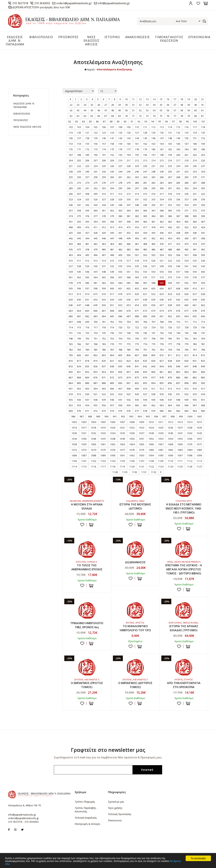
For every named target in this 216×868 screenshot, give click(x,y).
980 (162, 411)
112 (153, 127)
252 (186, 172)
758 (153, 339)
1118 (113, 467)
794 (170, 350)
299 (153, 188)
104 (87, 127)
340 (71, 205)
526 (203, 261)
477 (79, 250)
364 (129, 211)
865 (195, 372)
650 (104, 305)
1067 (161, 444)
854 (104, 372)
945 (153, 400)
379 (112, 216)
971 (87, 411)
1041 (180, 433)
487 (162, 250)
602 (129, 289)
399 (137, 222)
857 (129, 372)
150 (186, 138)
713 (203, 322)
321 (195, 194)
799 (71, 355)
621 (145, 294)
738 (129, 333)
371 (186, 211)
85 (90, 122)
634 (112, 300)
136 (71, 138)
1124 (170, 467)
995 (148, 417)
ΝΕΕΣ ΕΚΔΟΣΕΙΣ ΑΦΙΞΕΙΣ (91, 41)
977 (137, 411)
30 (126, 105)
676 (178, 311)
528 (79, 266)
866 (203, 372)
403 (170, 222)
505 (170, 255)
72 (140, 116)
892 (137, 383)
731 (71, 333)
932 (186, 394)
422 (186, 227)
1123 (161, 467)
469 (153, 244)
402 (162, 222)
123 (104, 133)
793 (162, 350)
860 (153, 372)
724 (153, 328)
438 (178, 233)
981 (170, 411)
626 (186, 294)
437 (170, 233)
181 (162, 150)
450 (137, 239)
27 (106, 105)
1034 (113, 433)
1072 (74, 450)
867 (71, 378)
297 (137, 188)
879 (170, 378)
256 (79, 177)
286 (186, 183)
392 (79, 222)
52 (140, 111)
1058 (74, 444)
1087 (84, 456)
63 (78, 116)
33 (147, 105)
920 (87, 394)
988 (90, 417)
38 (182, 105)
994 (140, 417)
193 (120, 155)
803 (104, 355)
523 (178, 261)
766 (79, 344)
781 (203, 344)
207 (96, 161)
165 (170, 144)
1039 (161, 433)
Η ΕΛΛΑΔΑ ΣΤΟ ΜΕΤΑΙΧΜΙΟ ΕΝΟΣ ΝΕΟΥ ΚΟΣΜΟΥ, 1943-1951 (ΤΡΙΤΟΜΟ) (184, 509)
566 (112, 278)
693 (178, 316)
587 (145, 283)
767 (87, 344)
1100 (74, 461)
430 (112, 233)
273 (79, 183)
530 (96, 266)
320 (186, 194)
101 (203, 122)
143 (129, 138)
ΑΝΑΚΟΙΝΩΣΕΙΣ (137, 37)
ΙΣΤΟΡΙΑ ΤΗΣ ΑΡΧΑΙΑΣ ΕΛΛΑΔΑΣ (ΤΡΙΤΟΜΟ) (184, 629)
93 (146, 122)
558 (186, 272)
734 (96, 333)
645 (203, 300)
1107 (142, 461)
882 (195, 378)
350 (153, 205)
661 (195, 305)
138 (87, 138)
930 (170, 394)
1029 (199, 428)
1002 (74, 422)
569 (137, 278)
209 (112, 161)
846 (178, 367)
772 (129, 344)
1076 (113, 450)
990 (106, 417)
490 (186, 250)
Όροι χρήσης (115, 808)
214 (153, 161)
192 (112, 155)
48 (113, 111)
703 (120, 322)
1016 (74, 428)
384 (153, 216)
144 (137, 138)
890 (120, 383)
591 (178, 283)
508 (195, 255)
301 (170, 188)
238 (71, 172)
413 (112, 227)
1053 (161, 439)
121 (87, 133)
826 (153, 361)
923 (112, 394)
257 (87, 177)
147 (162, 138)
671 (137, 311)
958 (120, 405)
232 (162, 166)
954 (87, 405)
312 (120, 194)
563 (87, 278)
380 (120, 216)
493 (71, 255)
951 (203, 400)
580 (87, 283)
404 (178, 222)
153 (71, 144)
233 (170, 166)
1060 (93, 444)
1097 (180, 456)
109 (129, 127)
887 (96, 383)
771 (120, 344)
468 (145, 244)
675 (170, 311)
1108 (151, 461)
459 (71, 244)
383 (145, 216)
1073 (84, 450)
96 (167, 122)
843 (153, 367)
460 (79, 244)
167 (186, 144)
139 (96, 138)
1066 (151, 444)
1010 (151, 422)
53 (147, 111)
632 (96, 300)
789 (129, 350)
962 (153, 405)
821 (112, 361)
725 (162, 328)
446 (104, 239)
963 (162, 405)
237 (203, 166)
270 (195, 177)
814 (195, 355)
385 (162, 216)
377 (96, 216)
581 (96, 283)
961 (145, 405)
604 (145, 289)
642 (178, 300)
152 (203, 138)
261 (120, 177)
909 (137, 389)
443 (79, 239)
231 (153, 166)
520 (153, 261)
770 (112, 344)
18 (182, 99)
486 (153, 250)
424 (203, 227)
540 (178, 266)
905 (104, 389)
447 (112, 239)
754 (120, 339)
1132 (154, 472)
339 (203, 200)
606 (162, 289)
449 (129, 239)
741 (153, 333)
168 (195, 144)
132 (178, 133)
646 (71, 305)
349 (145, 205)
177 (129, 150)
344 (104, 205)
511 (79, 261)
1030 (74, 433)
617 (112, 294)
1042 (190, 433)
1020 (113, 428)
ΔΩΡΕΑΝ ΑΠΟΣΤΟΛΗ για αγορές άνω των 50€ (41, 7)
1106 (132, 461)
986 (73, 417)
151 (195, 138)
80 (196, 116)
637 (137, 300)
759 (162, 339)
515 (112, 261)
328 (112, 200)
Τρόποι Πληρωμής (85, 802)
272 (71, 183)
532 (112, 266)
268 (178, 177)
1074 (93, 450)
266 (162, 177)
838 (112, 367)
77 (175, 116)
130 (162, 133)
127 (137, 133)
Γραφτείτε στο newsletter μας (108, 750)
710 (178, 322)
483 (129, 250)
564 (96, 278)
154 (79, 144)
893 (145, 383)
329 (120, 200)
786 (104, 350)
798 (203, 350)
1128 (115, 472)
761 (178, 339)
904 (96, 389)
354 (186, 205)
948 (178, 400)
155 (87, 144)
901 (71, 389)
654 (137, 305)
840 (129, 367)
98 (180, 122)
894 (153, 383)
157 (104, 144)
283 (162, 183)
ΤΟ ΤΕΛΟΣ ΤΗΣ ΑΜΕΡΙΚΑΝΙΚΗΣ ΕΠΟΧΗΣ (87, 567)
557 (178, 272)
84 (84, 122)
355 (195, 205)
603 (137, 289)
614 (87, 294)
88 (111, 122)
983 (186, 411)
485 (145, 250)
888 (104, 383)
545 (79, 272)
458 (203, 239)
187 (71, 155)
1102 (93, 461)
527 (71, 266)
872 (112, 378)
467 (137, 244)
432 (129, 233)
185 (195, 150)
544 (71, 272)
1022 (132, 428)
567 (120, 278)
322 (203, 194)
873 (120, 378)
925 (129, 394)
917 (203, 389)
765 (71, 344)
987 (82, 417)
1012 (170, 422)
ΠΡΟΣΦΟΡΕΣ (68, 37)
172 (87, 150)
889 (112, 383)
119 (71, 133)
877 (153, 378)
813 (186, 355)
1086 (74, 456)
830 (186, 361)
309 (96, 194)
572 (162, 278)
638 (145, 300)
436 (162, 233)
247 (145, 172)
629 (71, 300)
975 (120, 411)
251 (178, 172)
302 (178, 188)
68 (113, 116)
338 (195, 200)
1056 (190, 439)
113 (162, 127)
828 (170, 361)
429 (104, 233)
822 (120, 361)
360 (96, 211)
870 (96, 378)
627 (195, 294)
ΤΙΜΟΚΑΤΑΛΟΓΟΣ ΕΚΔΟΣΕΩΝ (169, 39)
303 (186, 188)
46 (99, 111)
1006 (113, 422)
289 (71, 188)
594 (203, 283)
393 (87, 222)
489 (178, 250)
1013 (180, 422)
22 (71, 105)
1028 (190, 428)
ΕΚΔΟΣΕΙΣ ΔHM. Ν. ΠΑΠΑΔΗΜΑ (15, 41)
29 (119, 105)
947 (170, 400)
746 (195, 333)
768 (96, 344)
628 (203, 294)
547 (96, 272)
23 (78, 105)
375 (79, 216)
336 (178, 200)
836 (96, 367)
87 (104, 122)
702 (112, 322)
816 (71, 361)
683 (96, 316)
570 (145, 278)
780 (195, 344)
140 (104, 138)
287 (195, 183)
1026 (170, 428)
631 (87, 300)
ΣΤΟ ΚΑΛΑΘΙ (91, 525)
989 (98, 417)
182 (170, 150)
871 (104, 378)
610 (195, 289)
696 (203, 316)
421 (178, 227)
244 (120, 172)
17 (175, 99)
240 (87, 172)
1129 (125, 472)
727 (178, 328)
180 (153, 150)
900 (203, 383)
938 (96, 400)
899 (195, 383)
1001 (199, 417)
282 (153, 183)
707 (153, 322)
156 (96, 144)
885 (79, 383)
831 (195, 361)
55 (161, 111)
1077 (122, 450)
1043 (199, 433)
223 (87, 166)
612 (71, 294)
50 (126, 111)
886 (87, 383)
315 (145, 194)
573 (170, 278)
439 (186, 233)
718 (104, 328)
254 (203, 172)
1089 (103, 456)
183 (178, 150)
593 (195, 283)
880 (178, 378)
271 (203, 177)
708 (162, 322)
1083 (180, 450)
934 (203, 394)
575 (186, 278)
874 (129, 378)
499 (120, 255)
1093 (142, 456)
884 (71, 383)
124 (112, 133)
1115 (84, 467)
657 (162, 305)
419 (162, 227)
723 (145, 328)
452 (153, 239)
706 (145, 322)
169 (203, 144)
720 (120, 328)
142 (120, 138)
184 (186, 150)
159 (120, 144)
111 (145, 127)
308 (87, 194)
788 (120, 350)
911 (153, 389)
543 (203, 266)
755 (129, 339)
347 (129, 205)
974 (112, 411)
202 (195, 155)
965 (178, 405)
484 (137, 250)
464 (112, 244)
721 (129, 328)
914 (178, 389)
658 (170, 305)
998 (173, 417)
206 (87, 161)
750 (87, 339)
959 (129, 405)
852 (87, 372)
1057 (199, 439)
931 (178, 394)
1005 (103, 422)
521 (162, 261)
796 (186, 350)
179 (145, 150)
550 (120, 272)
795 (178, 350)
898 (186, 383)
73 (147, 116)
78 (182, 116)
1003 (84, 422)
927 (145, 394)
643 (186, 300)
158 (112, 144)
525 (195, 261)
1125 (180, 467)
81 (202, 116)
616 (104, 294)
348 (137, 205)
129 (153, 133)
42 (71, 111)
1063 (122, 444)
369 (170, 211)
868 (79, 378)
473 (186, 244)
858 (137, 372)
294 (112, 188)
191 (104, 155)
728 (186, 328)
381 (129, 216)
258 (96, 177)
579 (79, 283)
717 (96, 328)
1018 (93, 428)
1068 (170, 444)
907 (120, 389)
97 (173, 122)
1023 (142, 428)
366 (145, 211)
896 (170, 383)
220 (203, 161)
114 (170, 127)
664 (79, 311)
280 (137, 183)
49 (119, 111)
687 (129, 316)
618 (120, 294)
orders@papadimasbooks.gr (75, 3)
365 (137, 211)
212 (137, 161)
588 (153, 283)
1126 (190, 467)
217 (178, 161)
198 (162, 155)
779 (186, 344)
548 (104, 272)
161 (137, 144)
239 (79, 172)
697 (71, 322)
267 (170, 177)
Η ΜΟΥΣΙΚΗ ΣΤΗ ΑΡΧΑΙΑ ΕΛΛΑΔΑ (87, 507)
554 (153, 272)
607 (170, 289)
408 (71, 227)
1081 (161, 450)
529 (87, 266)
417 (145, 227)
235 (186, 166)
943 (137, 400)
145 (145, 138)
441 (203, 233)
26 (99, 105)
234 (178, 166)
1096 (170, 456)
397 (120, 222)
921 (96, 394)
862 (170, 372)
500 (129, 255)
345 (112, 205)
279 (129, 183)
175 (112, 150)
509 (203, 255)
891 (129, 383)
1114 (74, 467)
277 (112, 183)
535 (137, 266)
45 (92, 111)
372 (195, 211)
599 (104, 289)
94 (153, 122)
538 (162, 266)
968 (203, 405)
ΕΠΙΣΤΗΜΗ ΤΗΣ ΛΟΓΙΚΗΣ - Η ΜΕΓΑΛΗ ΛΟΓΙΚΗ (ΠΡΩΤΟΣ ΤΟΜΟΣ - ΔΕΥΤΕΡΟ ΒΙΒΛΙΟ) (184, 570)
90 (125, 122)
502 (145, 255)
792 (153, 350)
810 (162, 355)
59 (189, 111)
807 (137, 355)
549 (112, 272)
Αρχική (89, 70)
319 (178, 194)
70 (126, 116)
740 (145, 333)
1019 (103, 428)
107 (112, 127)
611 (203, 289)
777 (170, 344)
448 (120, 239)
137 (79, 138)
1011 (161, 422)
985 (203, 411)
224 (96, 166)
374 (71, 216)
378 (104, 216)
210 (120, 161)
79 (189, 116)
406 (195, 222)
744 (178, 333)
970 (79, 411)
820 (104, 361)
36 (168, 105)
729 (195, 328)
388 (186, 216)
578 (71, 283)
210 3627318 (20, 3)
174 (104, 150)
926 (137, 394)
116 (186, 127)
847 (186, 367)
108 (120, 127)
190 (96, 155)
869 (87, 378)
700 (96, 322)
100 (195, 122)
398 (129, 222)
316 (153, 194)
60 (196, 111)
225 (104, 166)
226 (112, 166)
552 (137, 272)
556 (170, 272)
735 (104, 333)
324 (79, 200)
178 (137, 150)
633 (104, 300)
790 (137, 350)
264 (145, 177)
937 (87, 400)
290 (79, 188)
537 (153, 266)
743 (170, 333)
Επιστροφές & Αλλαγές (87, 824)
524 (186, 261)
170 (71, 150)
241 (96, 172)
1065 (142, 444)
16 (168, 99)
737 (120, 333)
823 (129, 361)
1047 (103, 439)
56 (168, 111)
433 (137, 233)
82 (70, 122)
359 (87, 211)
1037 (142, 433)
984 (195, 411)
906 (112, 389)
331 (137, 200)
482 (120, 250)
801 (87, 355)
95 (160, 122)
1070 (190, 444)
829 (178, 361)
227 (120, 166)
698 (79, 322)
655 (145, 305)
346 (120, 205)
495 (87, 255)
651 (112, 305)
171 (79, 150)
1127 (199, 467)
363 (120, 211)
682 (87, 316)
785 (96, 350)
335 (170, 200)
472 (178, 244)
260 (112, 177)
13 (147, 99)
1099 (199, 456)
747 (203, 333)
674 (162, 311)
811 (170, 355)
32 (140, 105)
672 (145, 311)
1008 (132, 422)
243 (112, 172)
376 (87, 216)
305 (203, 188)
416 (137, 227)
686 (120, 316)
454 (170, 239)
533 (120, 266)
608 (178, 289)
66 (99, 116)
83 (77, 122)
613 (79, 294)
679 (203, 311)
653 (129, 305)
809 (153, 355)
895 (162, 383)
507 (186, 255)
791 (145, 350)
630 (79, 300)
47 (106, 111)
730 (203, 328)
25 (92, 105)
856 (120, 372)
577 (203, 278)
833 (71, 367)
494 (79, 255)
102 (71, 127)
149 (178, 138)
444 (87, 239)
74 (154, 116)
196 (145, 155)
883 (203, 378)
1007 (122, 422)
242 (104, 172)
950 (195, 400)
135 (203, 133)
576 (195, 278)
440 (195, 233)
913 (170, 389)
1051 (142, 439)
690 (153, 316)
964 (170, 405)
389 (195, 216)
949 (186, 400)
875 (137, 378)
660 (186, 305)
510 (71, 261)
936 (79, 400)
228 (129, 166)
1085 (199, 450)
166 (178, 144)
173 (96, 150)
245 (129, 172)
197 (153, 155)
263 (137, 177)
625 (178, 294)
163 (153, 144)
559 (195, 272)
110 (137, 127)
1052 (151, 439)
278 (120, 183)
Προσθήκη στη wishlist (82, 525)
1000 (190, 417)
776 (162, 344)
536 (145, 266)
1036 (132, 433)
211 (129, 161)
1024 (151, 428)
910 (145, 389)
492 (203, 250)
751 (96, 339)
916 (195, 389)
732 (79, 333)
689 (145, 316)
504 (162, 255)
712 (195, 322)
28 (113, 105)
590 (170, 283)
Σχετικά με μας (116, 802)
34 (154, 105)
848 (195, 367)
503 (153, 255)
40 (196, 105)
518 (137, 261)
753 (112, 339)
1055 (180, 439)
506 (178, 255)
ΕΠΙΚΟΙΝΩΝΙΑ (199, 37)
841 (137, 367)
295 (120, 188)
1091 (122, 456)
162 (145, 144)
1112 (190, 461)
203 (203, 155)
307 (79, 194)
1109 (161, 461)
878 (162, 378)
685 (112, 316)
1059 (84, 444)
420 (170, 227)
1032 (93, 433)
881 (186, 378)
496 (96, 255)
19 (189, 99)
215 (162, 161)
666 (96, 311)
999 (181, 417)
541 (186, 266)
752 (104, 339)
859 (145, 372)
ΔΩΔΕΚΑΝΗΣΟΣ (135, 562)
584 (120, 283)
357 (71, 211)
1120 (132, 467)
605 (153, 289)
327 (104, 200)
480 (104, 250)
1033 (103, 433)
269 (186, 177)
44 (85, 111)
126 (129, 133)
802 (96, 355)
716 (87, 328)
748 (71, 339)
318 (170, 194)
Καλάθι (206, 3)
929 (162, 394)
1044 (74, 439)
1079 (142, 450)
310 (104, 194)
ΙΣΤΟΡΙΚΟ (112, 37)
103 (79, 127)
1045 (84, 439)
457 (195, 239)
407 (203, 222)
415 (129, 227)
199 (170, 155)
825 (145, 361)
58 (182, 111)
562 (79, 278)
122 (96, 133)
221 (71, 166)
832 (203, 361)
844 (162, 367)
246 (137, 172)
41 (202, 105)
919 (79, 394)
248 (153, 172)
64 (85, 116)
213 (145, 161)
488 (170, 250)
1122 (151, 467)
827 (162, 361)
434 (145, 233)
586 (137, 283)
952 (71, 405)
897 (178, 383)
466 (129, 244)
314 (137, 194)
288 (203, 183)
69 (119, 116)
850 (71, 372)
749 (79, 339)
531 (104, 266)
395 (104, 222)
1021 (122, 428)
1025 (161, 428)
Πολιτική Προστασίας (120, 814)
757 (145, 339)
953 (79, 405)
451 (145, 239)
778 (178, 344)
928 (153, 394)
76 (168, 116)
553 (145, 272)
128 (145, 133)
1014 (190, 422)
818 (87, 361)
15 (161, 99)
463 (104, 244)
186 (203, 150)
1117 (103, 467)
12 (140, 99)
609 (186, 289)
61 (202, 111)
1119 (122, 467)
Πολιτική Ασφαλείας (86, 818)
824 (137, 361)
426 (79, 233)
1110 (170, 461)
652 (120, 305)
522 (170, 261)
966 (186, 405)
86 (97, 122)
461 (87, 244)
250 (170, 172)
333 (153, 200)
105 (96, 127)
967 (195, 405)
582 (104, 283)
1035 (122, 433)
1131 (144, 472)
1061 (103, 444)
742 (162, 333)
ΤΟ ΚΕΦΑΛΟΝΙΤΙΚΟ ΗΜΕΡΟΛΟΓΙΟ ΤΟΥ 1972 (135, 629)
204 (71, 161)
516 (120, 261)
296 (129, 188)
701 (104, 322)
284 (170, 183)
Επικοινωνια (115, 821)
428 (96, 233)
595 (71, 289)
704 (129, 322)
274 (87, 183)
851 (79, 372)
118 (203, 127)
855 (112, 372)
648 (87, 305)
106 (104, 127)
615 (96, 294)
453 (162, 239)
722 (137, 328)
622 (153, 294)
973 (104, 411)
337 (186, 200)
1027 (180, 428)
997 (164, 417)
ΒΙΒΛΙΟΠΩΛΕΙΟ (41, 37)
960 (137, 405)
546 (87, 272)
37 (175, 105)
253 (195, 172)
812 (178, 355)
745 (186, 333)
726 (170, 328)
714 (71, 328)
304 (195, 188)
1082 (170, 450)
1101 (84, 461)
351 (162, 205)
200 (178, 155)
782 (71, 350)
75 (161, 116)
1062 (113, 444)
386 (170, 216)
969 (71, 411)
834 (79, 367)
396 (112, 222)
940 (112, 400)
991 (115, 417)
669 (120, 311)
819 (96, 361)
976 (129, 411)
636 (129, 300)
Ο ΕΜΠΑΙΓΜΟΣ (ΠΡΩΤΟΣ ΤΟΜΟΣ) (87, 685)
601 (120, 289)
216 (170, 161)
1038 (151, 433)
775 (153, 344)
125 (120, 133)
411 (96, 227)
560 (203, 272)
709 (170, 322)
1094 (151, 456)
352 (170, 205)
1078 (132, 450)
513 (96, 261)
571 (153, 278)
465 (120, 244)
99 (187, 122)
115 (178, 127)
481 (112, 250)
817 (79, 361)
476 (71, 250)
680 (71, 316)
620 (137, 294)
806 (129, 355)
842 (145, 367)
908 (129, 389)
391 (71, 222)
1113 (199, 461)
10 (126, 99)
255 (71, 177)
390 (203, 216)
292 (96, 188)
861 (162, 372)
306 (71, 194)
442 (71, 239)
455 (178, 239)
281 (145, 183)
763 (195, 339)
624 (170, 294)
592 (186, 283)
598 (96, 289)
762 (186, 339)
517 (129, 261)
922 (104, 394)
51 (133, 111)
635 (120, 300)
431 (120, 233)
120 (79, 133)
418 (153, 227)
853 (96, 372)
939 (104, 400)
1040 (170, 433)
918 (71, 394)
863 (178, 372)
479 (96, 250)
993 (131, 417)
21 (202, 99)
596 (79, 289)
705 (137, 322)
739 (137, 333)
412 (104, 227)
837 (104, 367)
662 (203, 305)
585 (129, 283)
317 (162, 194)
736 (112, 333)
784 (87, 350)
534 (129, 266)
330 (129, 200)
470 (162, 244)
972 (96, 411)
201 (186, 155)
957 (112, 405)
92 (139, 122)
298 (145, 188)
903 (87, 389)
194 (129, 155)
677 (186, 311)
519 (145, 261)
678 (195, 311)
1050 (132, 439)
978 (145, 411)
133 (186, 133)
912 (162, 389)
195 (137, 155)
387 (178, 216)
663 (71, 311)
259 (104, 177)
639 (153, 300)
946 (162, 400)
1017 (84, 428)
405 (186, 222)
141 (112, 138)
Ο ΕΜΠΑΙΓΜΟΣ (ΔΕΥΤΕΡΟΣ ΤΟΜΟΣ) (135, 685)
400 (145, 222)
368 (162, 211)
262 (129, 177)
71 (133, 116)
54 (154, 111)
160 (129, 144)
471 (170, 244)
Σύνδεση (191, 3)
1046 (93, 439)
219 (195, 161)
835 (87, 367)
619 (129, 294)
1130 (134, 472)
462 (96, 244)
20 (196, 99)
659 (178, 305)
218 (186, 161)
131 (170, 133)
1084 (190, 450)
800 (79, 355)
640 (162, 300)
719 (112, 328)
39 (189, 105)
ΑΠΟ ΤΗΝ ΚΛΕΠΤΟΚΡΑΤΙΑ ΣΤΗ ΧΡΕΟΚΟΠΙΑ (184, 685)
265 (153, 177)
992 (123, 417)
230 (145, 166)
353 (178, 205)
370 (178, 211)
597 (87, 289)
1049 (122, 439)
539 (170, 266)
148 (170, 138)
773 (137, 344)
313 (129, 194)
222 (79, 166)
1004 (93, 422)
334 (162, 200)
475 (203, 244)
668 (112, 311)
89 (118, 122)
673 (153, 311)
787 (112, 350)
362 (112, 211)
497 (104, 255)
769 (104, 344)
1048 (113, 439)
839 (120, 367)
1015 (199, 422)
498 (112, 255)
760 (170, 339)
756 (137, 339)
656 (153, 305)
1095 (161, 456)
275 (96, 183)
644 (195, 300)
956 (104, 405)
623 (162, 294)
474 (195, 244)
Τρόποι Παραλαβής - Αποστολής (86, 810)
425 (71, 233)
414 (120, 227)
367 (153, 211)
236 (195, 166)
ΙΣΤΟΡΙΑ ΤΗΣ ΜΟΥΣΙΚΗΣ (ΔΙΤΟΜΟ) (135, 507)
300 (162, 188)
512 (87, 261)
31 (133, 105)
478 (87, 250)
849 (203, 367)
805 (120, 355)
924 (120, 394)
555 (162, 272)
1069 (180, 444)
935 (71, 400)
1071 (199, 444)
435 (153, 233)
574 (178, 278)
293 (104, 188)
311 (112, 194)
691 (162, 316)
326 (96, 200)
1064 (132, 444)
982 (178, 411)
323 (71, 200)
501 (137, 255)
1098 (190, 456)
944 (145, 400)
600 (112, 289)
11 (133, 99)
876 (145, 378)
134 (195, 133)
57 (175, 111)
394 (96, 222)
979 (153, 411)
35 (161, 105)
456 (186, 239)
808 (145, 355)
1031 (84, 433)
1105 (122, 461)
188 (79, 155)
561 (71, 278)
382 (137, 216)
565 (104, 278)
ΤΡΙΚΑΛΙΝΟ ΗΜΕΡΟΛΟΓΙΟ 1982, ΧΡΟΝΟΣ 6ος (87, 625)
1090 (113, 456)
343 (96, 205)
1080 (151, 450)
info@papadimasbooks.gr (115, 3)
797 (195, 350)
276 (104, 183)
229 (137, 166)
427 (87, 233)
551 (129, 272)
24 (85, 105)
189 (87, 155)
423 (195, 227)
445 (96, 239)
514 (104, 261)
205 (79, 161)
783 (79, 350)
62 (71, 116)
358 (79, 211)
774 (145, 344)
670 (129, 311)
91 (132, 122)
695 (195, 316)
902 (79, 389)
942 (129, 400)
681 (79, 316)
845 (170, 367)
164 (162, 144)
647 (79, 305)
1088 (93, 456)
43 (78, 111)
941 (120, 400)
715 (79, 328)
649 (96, 305)
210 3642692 (42, 3)
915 (186, 389)
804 (112, 355)
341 (79, 205)
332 (145, 200)
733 (87, 333)
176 (120, 150)
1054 (170, 439)
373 (203, 211)
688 (137, 316)
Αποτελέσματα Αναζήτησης (115, 70)
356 (203, 205)
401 (153, 222)
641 (170, 300)
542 (195, 266)
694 (186, 316)
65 (92, 116)
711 (186, 322)
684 (104, 316)
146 (153, 138)
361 (104, 211)
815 (203, 355)
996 (156, 417)
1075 (103, 450)
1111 (180, 461)
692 (170, 316)
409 (79, 227)
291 (87, 188)
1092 (132, 456)
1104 (113, 461)
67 (106, 116)
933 (195, 394)
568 (129, 278)
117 (195, 127)
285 (178, 183)
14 (154, 99)
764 (203, 339)
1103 (103, 461)
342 (87, 205)
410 (87, 227)
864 (186, 372)
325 (87, 200)
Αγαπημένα (198, 3)
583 (112, 283)
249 (162, 172)
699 (87, 322)
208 (104, 161)
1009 (142, 422)
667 (104, 311)
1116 (93, 467)
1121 (142, 467)
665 (87, 311)
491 (195, 250)
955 (96, 405)
